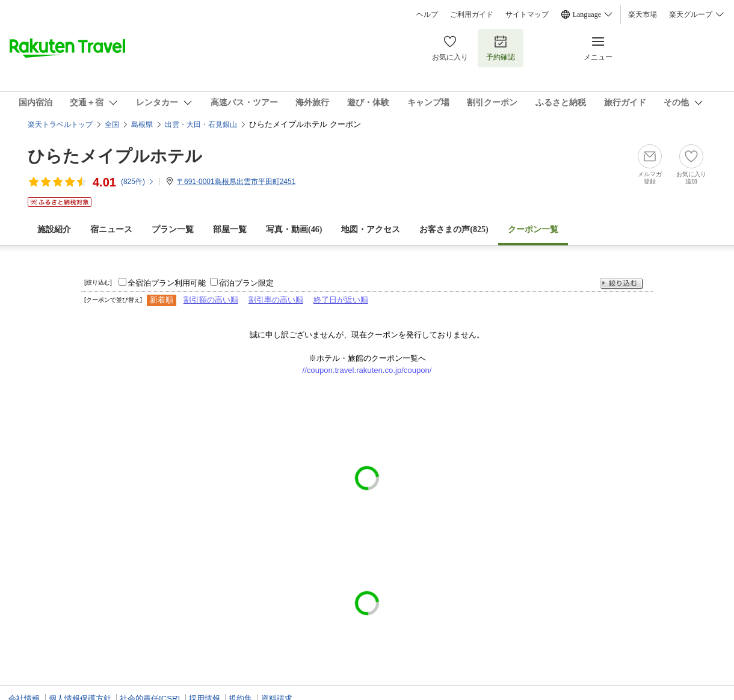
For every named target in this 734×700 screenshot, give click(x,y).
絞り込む (621, 284)
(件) (138, 182)
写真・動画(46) (294, 229)
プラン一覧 (173, 229)
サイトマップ (527, 14)
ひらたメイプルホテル (115, 156)
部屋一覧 (230, 229)
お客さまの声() (454, 229)
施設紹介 (54, 229)
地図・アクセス (371, 229)
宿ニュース (111, 229)
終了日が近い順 (341, 300)
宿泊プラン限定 (246, 283)
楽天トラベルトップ (60, 124)
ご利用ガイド (472, 14)
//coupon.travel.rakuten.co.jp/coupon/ (367, 370)
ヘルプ (427, 14)
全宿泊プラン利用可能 (167, 283)
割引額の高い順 (211, 300)
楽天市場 (643, 14)
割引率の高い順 (276, 300)
